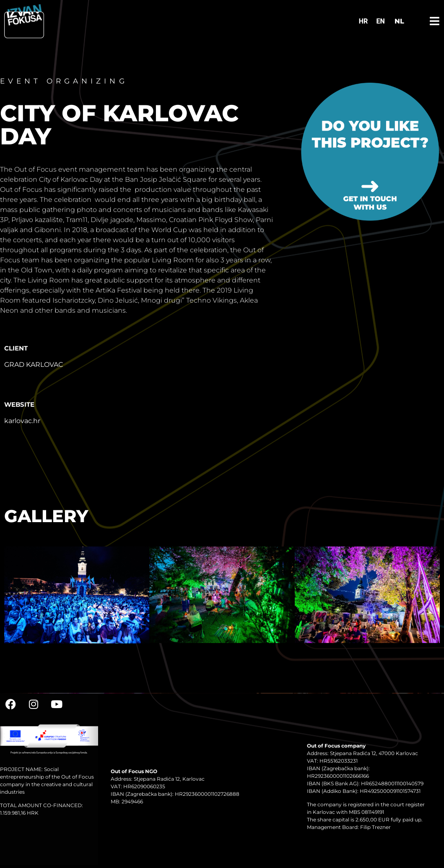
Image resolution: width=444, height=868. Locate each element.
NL (399, 21)
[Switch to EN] (380, 21)
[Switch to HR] (364, 21)
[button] (13, 596)
